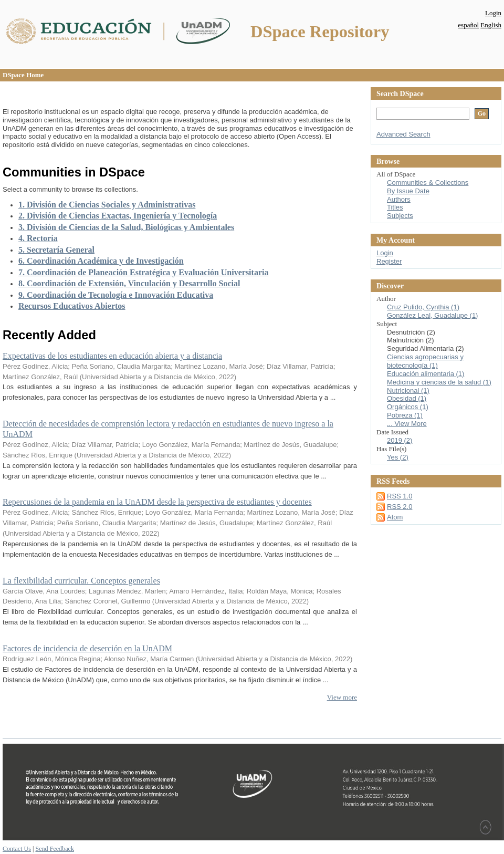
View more (342, 697)
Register (389, 261)
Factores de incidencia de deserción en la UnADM (87, 648)
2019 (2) (400, 440)
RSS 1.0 (400, 496)
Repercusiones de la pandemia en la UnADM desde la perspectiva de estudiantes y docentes (157, 502)
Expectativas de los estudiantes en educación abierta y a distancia (112, 356)
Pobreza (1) (405, 415)
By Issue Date (408, 191)
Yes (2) (398, 457)
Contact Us (17, 849)
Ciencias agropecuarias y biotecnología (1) (425, 361)
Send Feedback (54, 849)
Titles (395, 207)
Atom (395, 517)
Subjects (400, 216)
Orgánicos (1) (408, 407)
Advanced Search (403, 134)
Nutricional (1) (408, 390)
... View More (407, 424)
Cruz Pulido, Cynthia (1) (423, 307)
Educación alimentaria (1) (426, 374)
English (491, 25)
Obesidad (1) (407, 398)
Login (493, 13)
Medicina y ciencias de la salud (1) (439, 382)
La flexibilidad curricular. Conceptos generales (81, 581)
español (468, 25)
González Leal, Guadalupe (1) (432, 315)
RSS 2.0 (400, 507)
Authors (399, 199)
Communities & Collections (428, 183)
